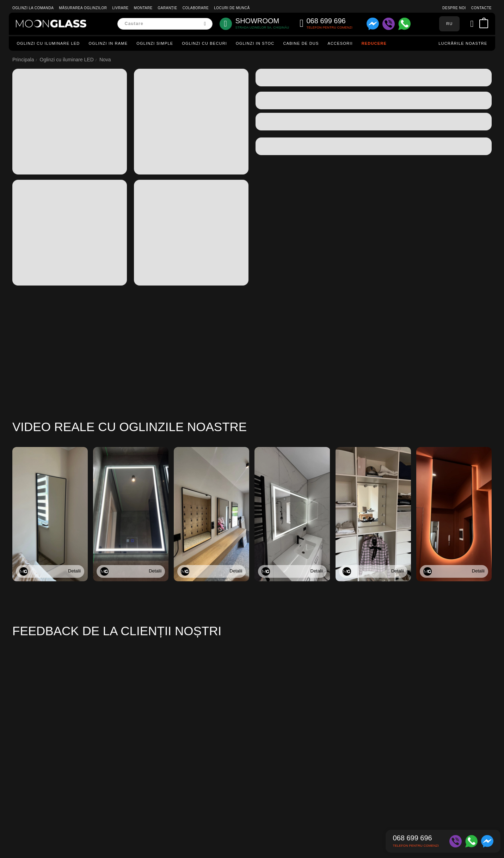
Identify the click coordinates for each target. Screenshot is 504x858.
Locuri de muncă (232, 8)
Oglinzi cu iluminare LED (48, 43)
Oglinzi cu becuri (204, 43)
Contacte (481, 8)
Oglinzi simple (155, 43)
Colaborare (196, 8)
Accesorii (340, 43)
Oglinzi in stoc (255, 43)
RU (449, 24)
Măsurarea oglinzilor (83, 8)
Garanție (168, 8)
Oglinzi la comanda (33, 8)
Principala (23, 60)
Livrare (121, 8)
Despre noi (454, 8)
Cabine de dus (301, 43)
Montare (143, 8)
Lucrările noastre (463, 43)
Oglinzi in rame (108, 43)
